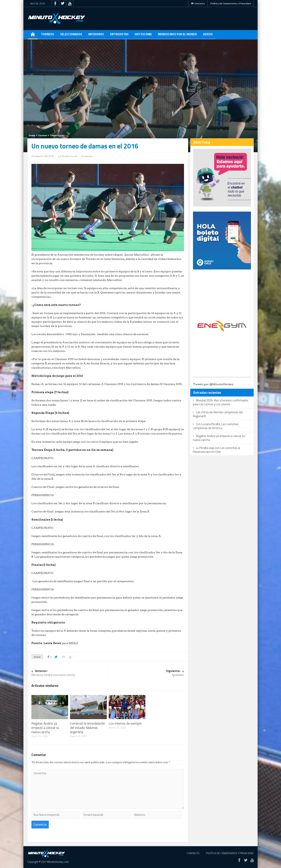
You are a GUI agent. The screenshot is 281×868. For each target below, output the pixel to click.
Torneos (48, 36)
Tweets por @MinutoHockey (213, 384)
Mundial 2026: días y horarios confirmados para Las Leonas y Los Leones (221, 402)
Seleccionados (71, 36)
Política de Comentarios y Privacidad (231, 3)
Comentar (87, 156)
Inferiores (96, 36)
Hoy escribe (143, 36)
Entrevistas (119, 36)
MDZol (73, 643)
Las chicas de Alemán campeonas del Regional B (218, 414)
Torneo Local (57, 135)
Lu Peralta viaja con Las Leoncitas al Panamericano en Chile (216, 450)
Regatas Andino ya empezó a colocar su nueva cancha (45, 728)
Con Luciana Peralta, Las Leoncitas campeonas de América (216, 426)
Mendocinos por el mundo (177, 36)
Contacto (198, 3)
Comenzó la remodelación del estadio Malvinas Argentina (88, 728)
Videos (208, 36)
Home (32, 135)
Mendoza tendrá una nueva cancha (69, 673)
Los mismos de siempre (125, 723)
